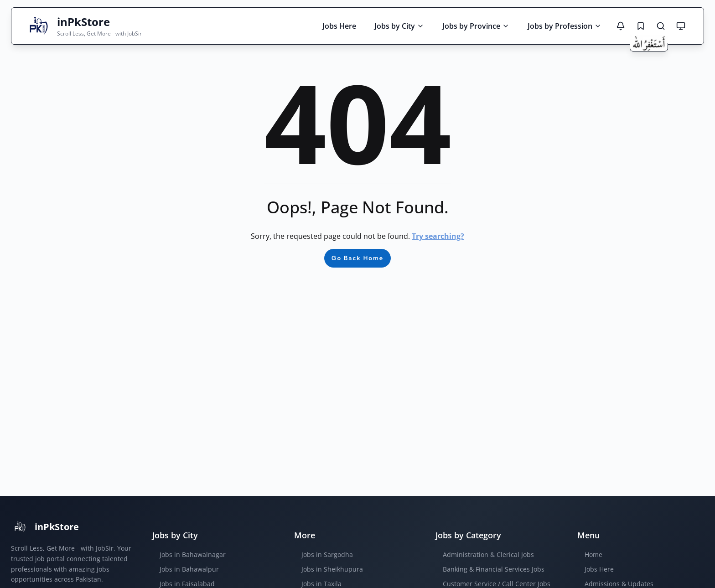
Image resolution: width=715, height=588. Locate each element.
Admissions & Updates (619, 584)
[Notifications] (621, 26)
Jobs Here (599, 569)
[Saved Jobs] (641, 26)
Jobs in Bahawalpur (189, 569)
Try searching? (438, 236)
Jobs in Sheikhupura (332, 569)
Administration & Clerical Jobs (488, 554)
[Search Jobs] (661, 26)
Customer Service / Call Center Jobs (497, 584)
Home (593, 554)
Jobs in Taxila (321, 584)
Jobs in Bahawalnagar (193, 554)
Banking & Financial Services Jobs (494, 569)
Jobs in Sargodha (327, 554)
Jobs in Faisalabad (187, 584)
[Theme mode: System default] (681, 26)
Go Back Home (357, 258)
